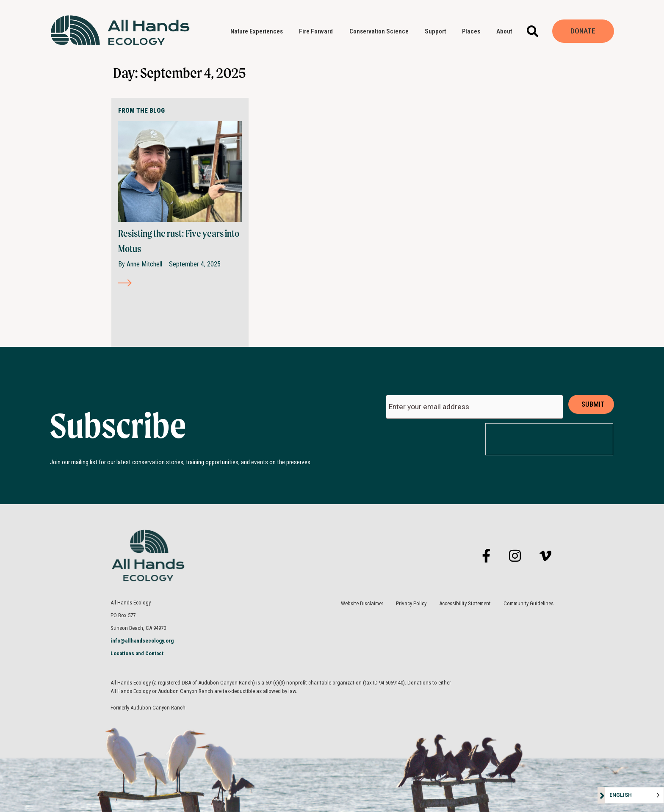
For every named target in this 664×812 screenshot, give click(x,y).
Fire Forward (318, 31)
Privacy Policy (411, 603)
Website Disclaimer (362, 603)
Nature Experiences (259, 31)
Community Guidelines (528, 603)
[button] (533, 31)
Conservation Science (381, 31)
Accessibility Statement (465, 603)
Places (473, 31)
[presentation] (550, 440)
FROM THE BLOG (141, 111)
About (506, 31)
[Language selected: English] (634, 795)
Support (437, 31)
